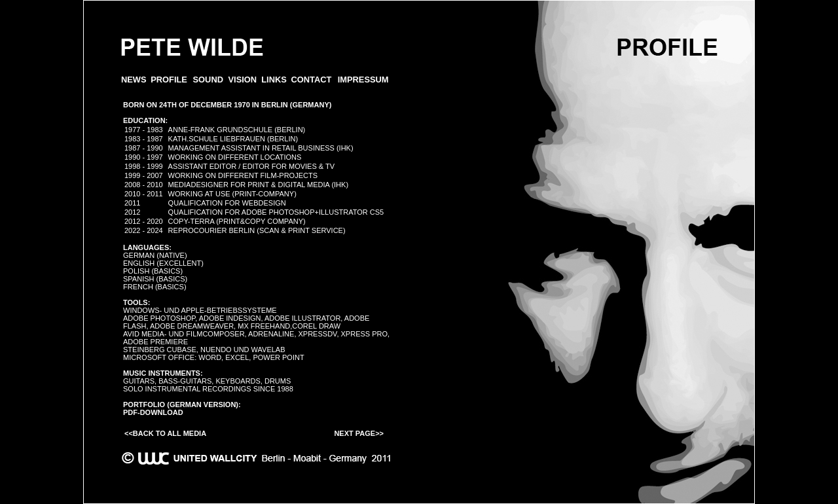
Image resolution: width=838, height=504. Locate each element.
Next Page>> (359, 433)
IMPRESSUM (363, 80)
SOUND (208, 80)
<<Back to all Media (165, 433)
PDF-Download (153, 412)
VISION (243, 80)
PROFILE (169, 80)
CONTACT (311, 80)
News (134, 80)
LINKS (274, 80)
